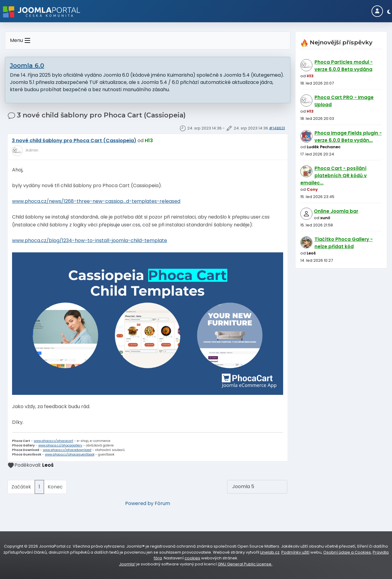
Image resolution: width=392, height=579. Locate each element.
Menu (21, 41)
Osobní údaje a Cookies (347, 552)
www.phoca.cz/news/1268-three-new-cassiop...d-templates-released (96, 201)
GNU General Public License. (245, 564)
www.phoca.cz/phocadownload (67, 450)
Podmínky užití (295, 552)
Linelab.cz (270, 552)
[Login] (377, 11)
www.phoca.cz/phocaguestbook (70, 454)
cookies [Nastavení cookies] (192, 558)
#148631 (277, 128)
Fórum (162, 503)
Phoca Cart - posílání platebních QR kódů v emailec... (334, 176)
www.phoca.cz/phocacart (54, 441)
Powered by (139, 503)
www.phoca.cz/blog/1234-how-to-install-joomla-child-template (90, 240)
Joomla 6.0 (27, 66)
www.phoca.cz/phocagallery (60, 445)
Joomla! (127, 564)
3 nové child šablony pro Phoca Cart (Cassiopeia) (74, 141)
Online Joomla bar (336, 211)
